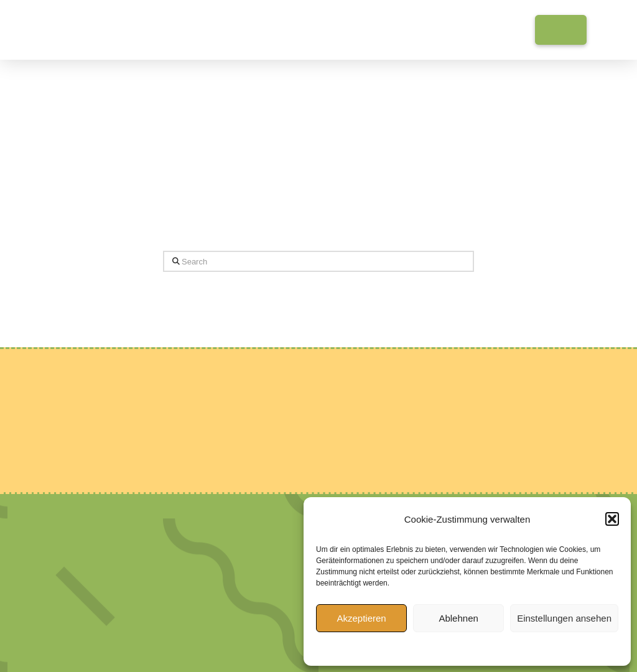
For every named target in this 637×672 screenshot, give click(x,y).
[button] (612, 519)
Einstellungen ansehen (564, 618)
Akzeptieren (361, 618)
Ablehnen (458, 618)
